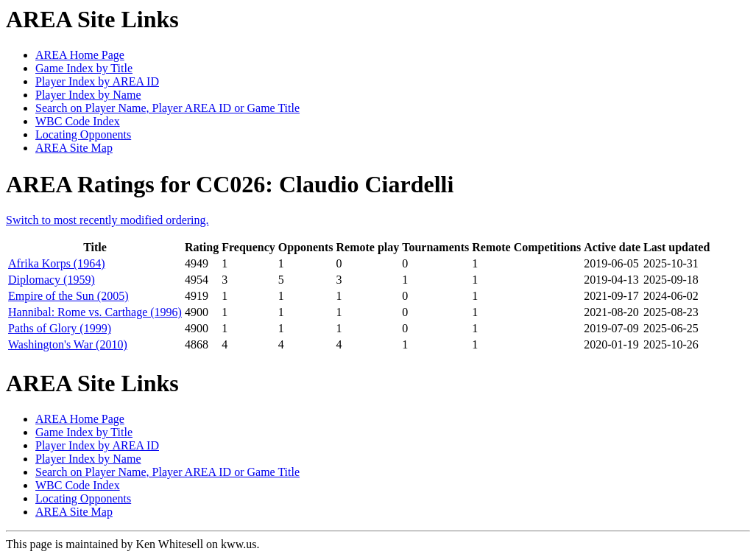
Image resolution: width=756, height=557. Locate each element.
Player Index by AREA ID (97, 81)
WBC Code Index (78, 121)
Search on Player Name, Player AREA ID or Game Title (167, 108)
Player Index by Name (88, 95)
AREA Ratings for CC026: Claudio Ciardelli (230, 184)
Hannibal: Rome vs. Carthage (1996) (95, 312)
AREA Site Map (74, 148)
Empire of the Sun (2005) (68, 296)
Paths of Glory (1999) (60, 328)
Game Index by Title (84, 68)
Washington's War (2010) (68, 344)
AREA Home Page (80, 55)
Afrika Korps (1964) (57, 263)
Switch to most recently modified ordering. (107, 220)
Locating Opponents (83, 134)
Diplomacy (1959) (52, 280)
